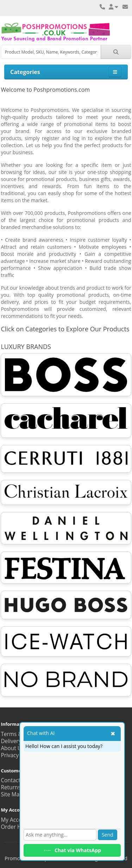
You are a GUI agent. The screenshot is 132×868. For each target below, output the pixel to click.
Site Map (12, 794)
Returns (11, 787)
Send (108, 835)
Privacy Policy (18, 755)
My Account (15, 820)
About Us (12, 748)
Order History (18, 827)
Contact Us (14, 780)
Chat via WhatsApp (72, 850)
